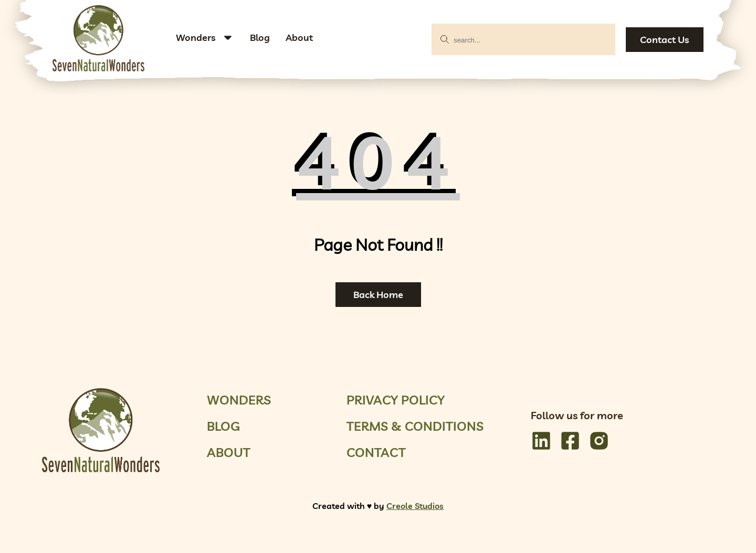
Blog (260, 38)
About (299, 38)
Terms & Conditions (415, 426)
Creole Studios (415, 506)
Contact (376, 452)
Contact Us (665, 40)
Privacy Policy (396, 400)
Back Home (378, 295)
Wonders (196, 38)
